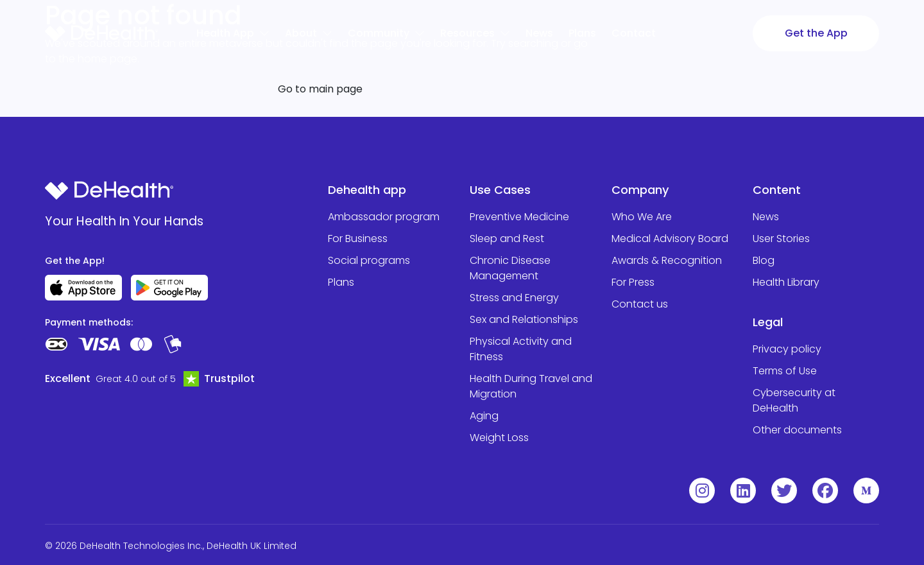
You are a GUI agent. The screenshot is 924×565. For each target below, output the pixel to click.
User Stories (781, 239)
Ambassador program (384, 217)
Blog (764, 260)
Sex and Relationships (524, 319)
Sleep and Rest (507, 239)
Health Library (786, 282)
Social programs (369, 260)
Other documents (797, 430)
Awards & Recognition (667, 260)
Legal (768, 322)
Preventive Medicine (519, 217)
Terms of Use (785, 371)
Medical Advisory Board (670, 239)
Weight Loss (499, 438)
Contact (634, 33)
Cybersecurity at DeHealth (794, 400)
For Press (633, 282)
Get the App (816, 33)
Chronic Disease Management (510, 268)
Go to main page (320, 89)
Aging (484, 416)
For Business (358, 239)
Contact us (640, 304)
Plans (341, 282)
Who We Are (642, 217)
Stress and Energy (514, 298)
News (766, 217)
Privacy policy (787, 349)
